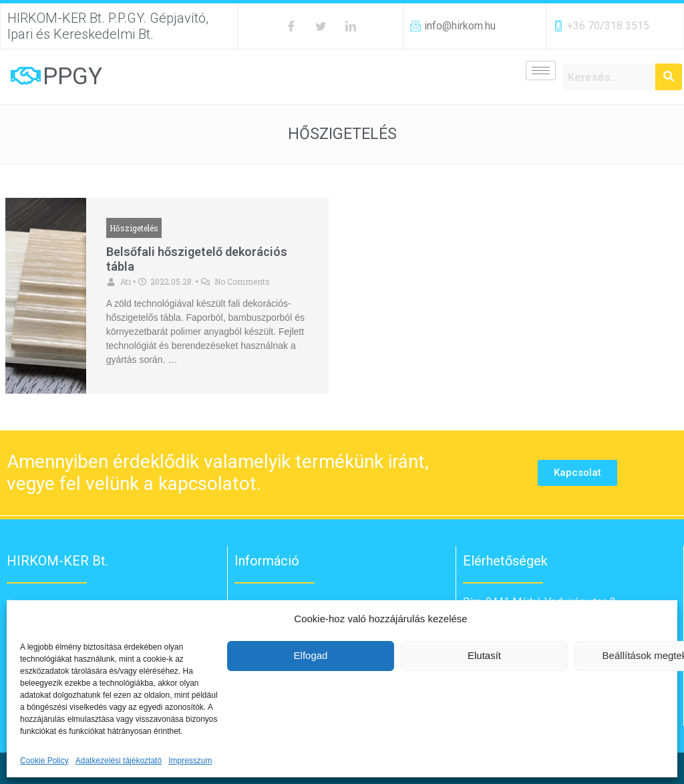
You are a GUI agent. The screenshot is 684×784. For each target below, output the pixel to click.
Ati (126, 281)
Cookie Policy (44, 761)
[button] (577, 473)
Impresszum (190, 761)
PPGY (72, 77)
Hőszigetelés (134, 228)
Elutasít (484, 655)
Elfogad (311, 655)
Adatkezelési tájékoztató (119, 761)
